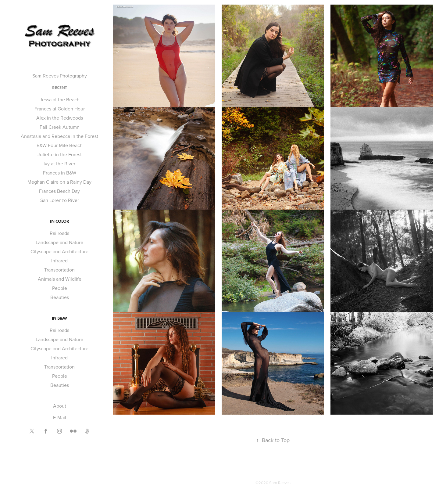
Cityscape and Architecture (59, 251)
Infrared (59, 261)
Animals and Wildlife (60, 279)
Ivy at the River (59, 164)
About (60, 406)
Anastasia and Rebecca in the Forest (59, 136)
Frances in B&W (60, 173)
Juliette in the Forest (60, 154)
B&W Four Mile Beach (60, 145)
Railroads (59, 233)
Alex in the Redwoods (60, 118)
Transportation (59, 270)
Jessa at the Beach (60, 99)
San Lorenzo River (60, 200)
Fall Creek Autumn (60, 127)
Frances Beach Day (59, 191)
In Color (60, 221)
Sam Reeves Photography (60, 76)
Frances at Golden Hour (60, 109)
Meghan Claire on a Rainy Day (59, 182)
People (60, 288)
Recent (59, 88)
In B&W (59, 318)
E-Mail (60, 417)
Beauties (60, 297)
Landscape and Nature (59, 242)
